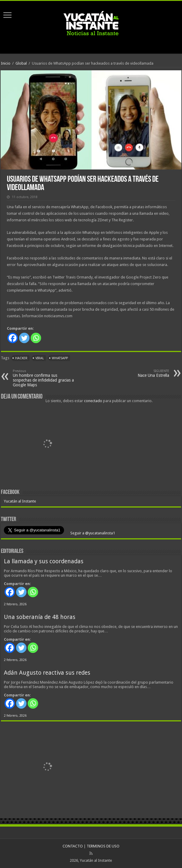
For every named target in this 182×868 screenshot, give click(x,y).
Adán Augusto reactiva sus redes (47, 673)
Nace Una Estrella (139, 373)
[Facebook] (13, 338)
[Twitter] (24, 338)
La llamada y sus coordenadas (44, 561)
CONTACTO (73, 846)
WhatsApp (60, 358)
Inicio (6, 63)
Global (21, 63)
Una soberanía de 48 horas (40, 617)
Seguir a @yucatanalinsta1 (92, 533)
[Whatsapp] (36, 338)
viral (40, 358)
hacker (21, 358)
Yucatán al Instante (20, 501)
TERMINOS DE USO (103, 846)
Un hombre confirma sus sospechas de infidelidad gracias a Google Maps (43, 378)
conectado (93, 401)
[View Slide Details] (47, 444)
